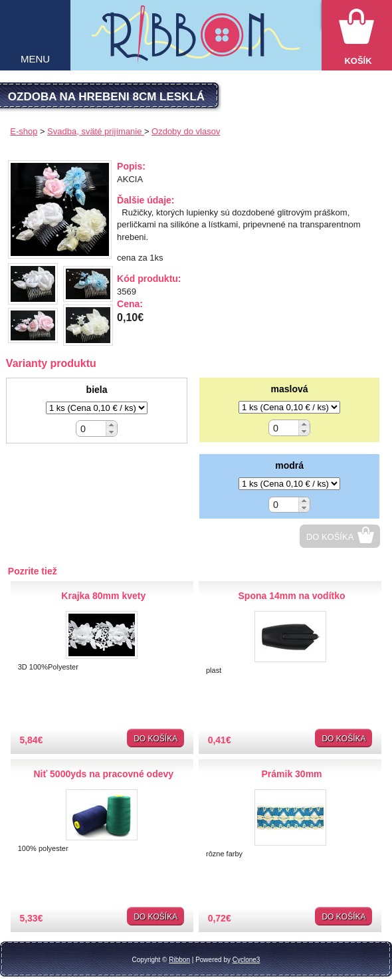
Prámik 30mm (292, 774)
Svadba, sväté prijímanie (96, 131)
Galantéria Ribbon (196, 41)
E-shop (24, 131)
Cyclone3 (246, 960)
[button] (111, 425)
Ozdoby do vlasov (186, 131)
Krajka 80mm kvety (103, 596)
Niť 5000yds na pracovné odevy (103, 774)
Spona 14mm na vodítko (292, 596)
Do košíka (330, 537)
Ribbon (179, 960)
